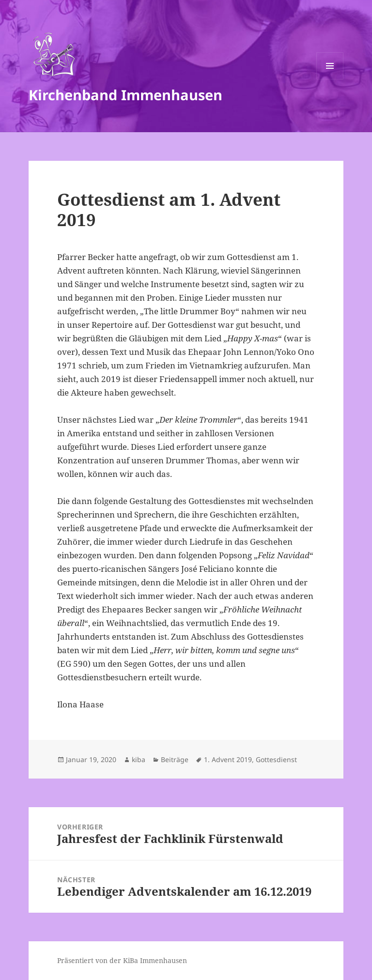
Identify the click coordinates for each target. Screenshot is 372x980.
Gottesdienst (276, 759)
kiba (139, 759)
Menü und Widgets (330, 79)
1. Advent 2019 (228, 759)
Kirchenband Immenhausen (125, 95)
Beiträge (175, 759)
